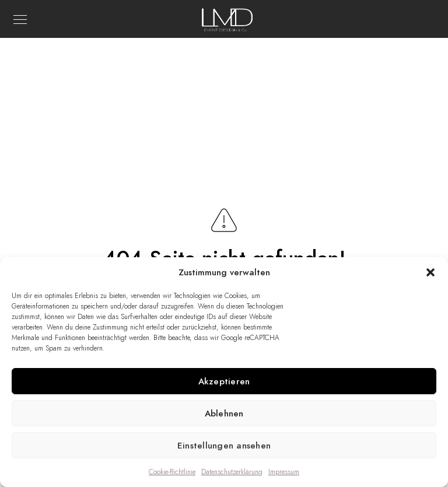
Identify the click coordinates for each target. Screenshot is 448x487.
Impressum (284, 472)
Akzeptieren (224, 381)
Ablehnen (224, 414)
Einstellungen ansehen (224, 446)
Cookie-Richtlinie (172, 472)
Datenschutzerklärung (232, 472)
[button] (430, 272)
